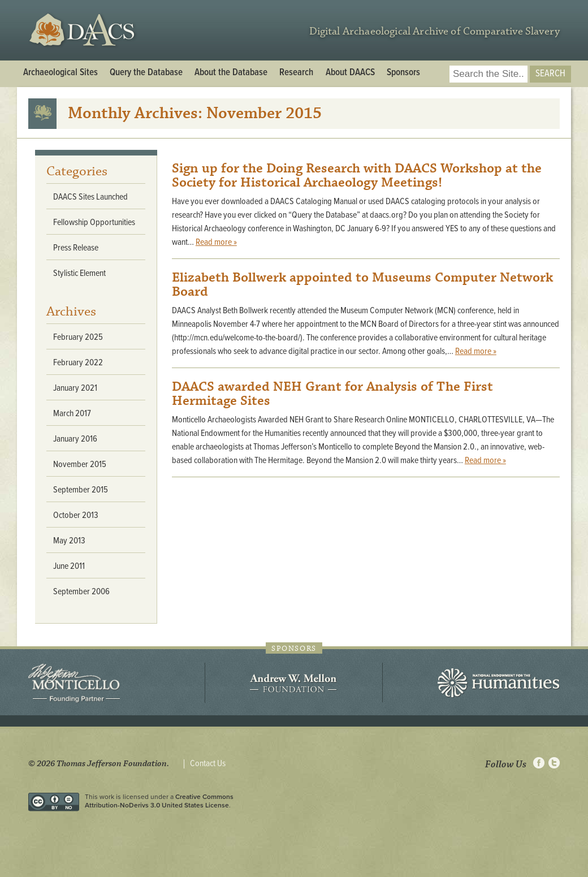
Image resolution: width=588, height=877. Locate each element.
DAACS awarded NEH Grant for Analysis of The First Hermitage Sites (332, 394)
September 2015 (81, 490)
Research (296, 73)
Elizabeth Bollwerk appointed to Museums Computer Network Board (362, 285)
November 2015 (80, 465)
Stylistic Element (79, 273)
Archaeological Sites (60, 73)
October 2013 (76, 515)
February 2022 (78, 363)
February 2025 (78, 337)
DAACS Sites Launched (90, 197)
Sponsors (403, 73)
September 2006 (81, 592)
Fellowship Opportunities (94, 223)
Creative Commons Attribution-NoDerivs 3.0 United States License (159, 801)
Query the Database (146, 73)
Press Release (76, 248)
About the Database (231, 73)
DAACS (83, 30)
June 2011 (69, 566)
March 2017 (72, 414)
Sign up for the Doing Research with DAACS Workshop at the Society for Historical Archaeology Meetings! (357, 176)
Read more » (216, 242)
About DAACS (350, 73)
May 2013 (69, 541)
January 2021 (75, 388)
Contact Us (208, 764)
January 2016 (75, 439)
